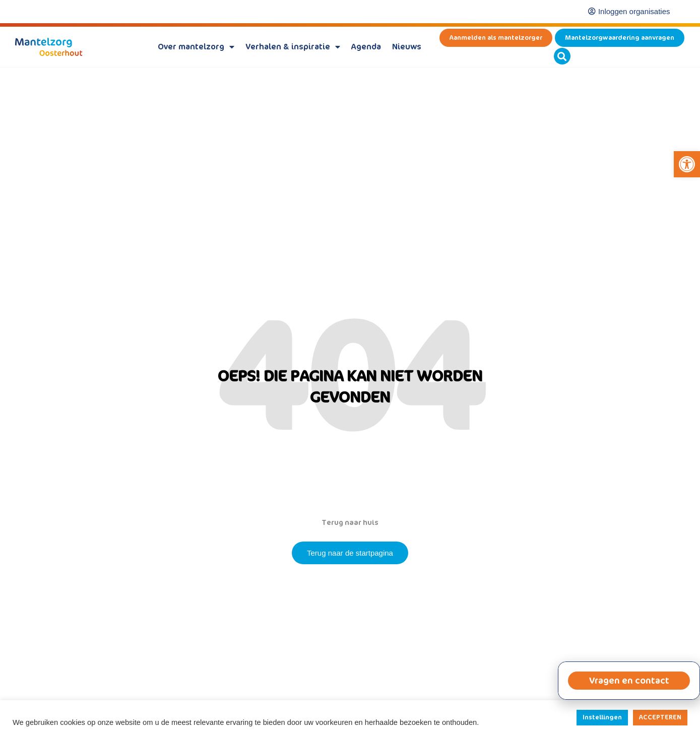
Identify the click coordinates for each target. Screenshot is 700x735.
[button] (687, 164)
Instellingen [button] (602, 717)
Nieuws (407, 47)
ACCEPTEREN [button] (660, 717)
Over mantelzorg (196, 47)
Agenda (366, 47)
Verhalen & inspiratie (293, 47)
